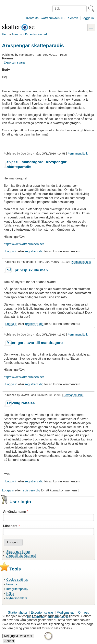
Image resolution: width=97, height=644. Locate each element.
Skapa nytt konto (18, 552)
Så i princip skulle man (27, 270)
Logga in (88, 18)
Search (73, 18)
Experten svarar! (36, 34)
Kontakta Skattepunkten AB (45, 18)
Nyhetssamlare (17, 598)
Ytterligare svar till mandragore (35, 343)
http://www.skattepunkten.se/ (24, 244)
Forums (17, 34)
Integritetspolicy (17, 589)
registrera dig (34, 251)
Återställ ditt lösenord (21, 556)
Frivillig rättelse (21, 403)
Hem (5, 34)
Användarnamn (15, 512)
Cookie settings (17, 580)
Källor (10, 594)
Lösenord (10, 526)
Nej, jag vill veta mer (18, 637)
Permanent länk (78, 154)
